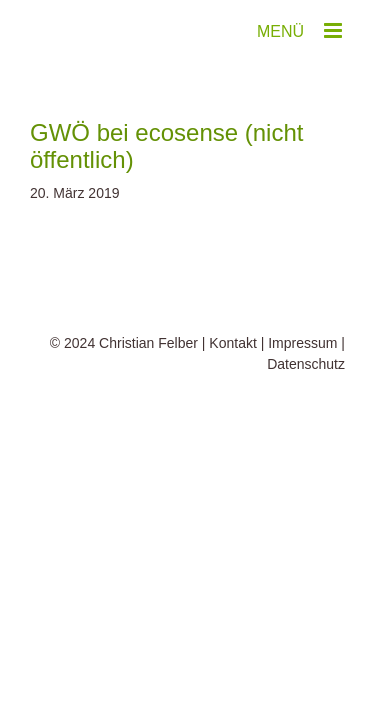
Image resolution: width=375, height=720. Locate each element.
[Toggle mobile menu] (334, 30)
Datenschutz (306, 414)
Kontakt (232, 393)
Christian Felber (148, 393)
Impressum (302, 393)
